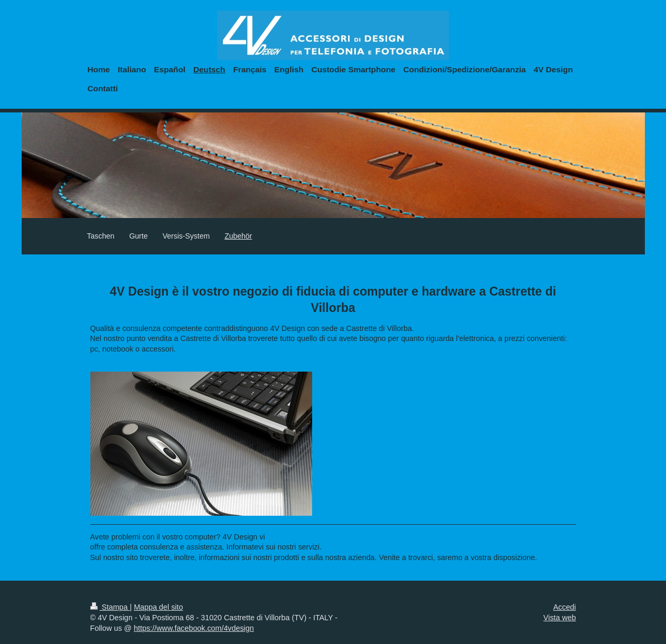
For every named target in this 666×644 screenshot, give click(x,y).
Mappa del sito (158, 607)
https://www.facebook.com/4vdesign (194, 628)
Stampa (110, 607)
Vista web (560, 618)
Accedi (565, 607)
